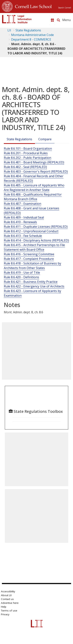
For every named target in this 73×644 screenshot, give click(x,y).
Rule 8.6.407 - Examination (23, 204)
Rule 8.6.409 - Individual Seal (24, 217)
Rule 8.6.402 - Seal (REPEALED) (25, 167)
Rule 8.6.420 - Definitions (21, 277)
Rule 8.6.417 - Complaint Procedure (29, 259)
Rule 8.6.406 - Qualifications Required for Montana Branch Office (33, 197)
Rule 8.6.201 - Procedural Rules (26, 153)
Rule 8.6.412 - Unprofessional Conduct (31, 231)
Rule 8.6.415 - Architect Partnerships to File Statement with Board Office (34, 247)
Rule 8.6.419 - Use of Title (22, 273)
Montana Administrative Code (32, 35)
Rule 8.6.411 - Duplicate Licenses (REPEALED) (36, 227)
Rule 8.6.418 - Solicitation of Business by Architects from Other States (32, 266)
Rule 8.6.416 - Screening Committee (29, 254)
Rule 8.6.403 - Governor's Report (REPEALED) (36, 171)
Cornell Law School (32, 6)
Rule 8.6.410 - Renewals (20, 222)
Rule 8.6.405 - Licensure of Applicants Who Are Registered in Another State (34, 188)
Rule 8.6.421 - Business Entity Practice (31, 282)
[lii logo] (17, 19)
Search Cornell (65, 8)
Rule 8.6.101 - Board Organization (28, 149)
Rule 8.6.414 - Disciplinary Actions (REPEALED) (36, 240)
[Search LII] (58, 20)
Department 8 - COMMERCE (31, 39)
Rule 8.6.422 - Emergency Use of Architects (34, 286)
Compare (45, 139)
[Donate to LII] (52, 20)
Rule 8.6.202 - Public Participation (27, 158)
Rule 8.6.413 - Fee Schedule (23, 236)
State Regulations (28, 30)
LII (9, 30)
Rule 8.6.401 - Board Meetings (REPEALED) (34, 162)
